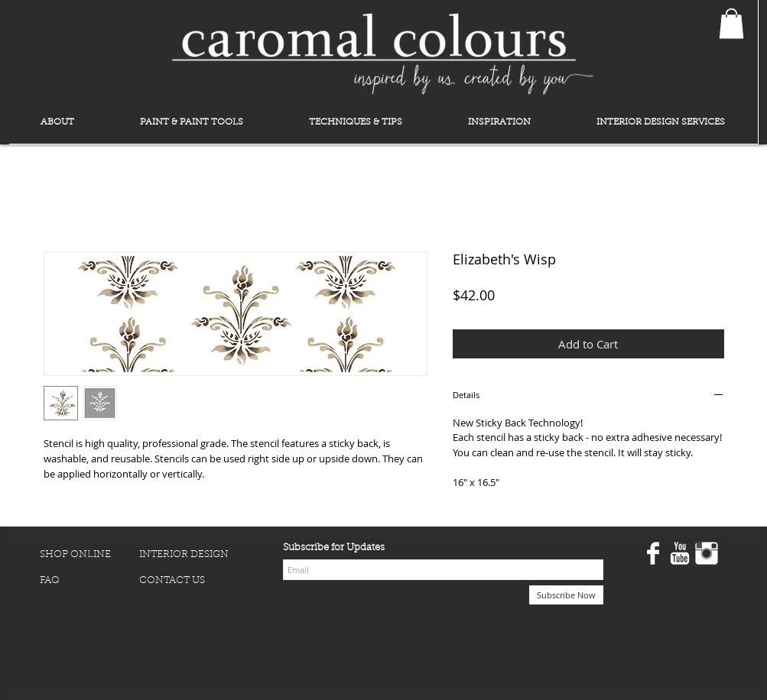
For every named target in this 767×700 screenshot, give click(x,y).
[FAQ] (89, 581)
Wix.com (252, 690)
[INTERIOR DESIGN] (189, 555)
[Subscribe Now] (566, 595)
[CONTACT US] (189, 581)
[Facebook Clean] (653, 553)
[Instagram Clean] (707, 553)
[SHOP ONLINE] (89, 555)
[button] (731, 23)
